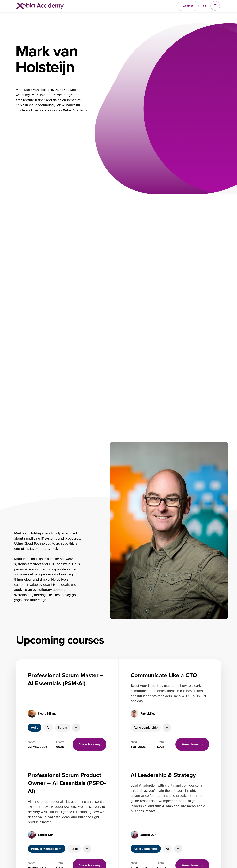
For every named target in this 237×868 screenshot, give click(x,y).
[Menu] (215, 6)
